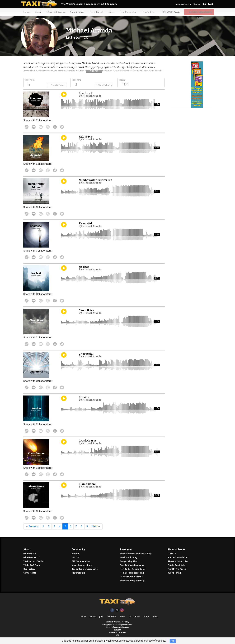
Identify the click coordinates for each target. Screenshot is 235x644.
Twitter (117, 610)
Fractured (86, 93)
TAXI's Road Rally (177, 565)
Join (101, 617)
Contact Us (149, 12)
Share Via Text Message (45, 127)
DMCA (155, 617)
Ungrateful (87, 354)
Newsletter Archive (178, 561)
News (111, 12)
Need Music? (96, 12)
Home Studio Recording (132, 573)
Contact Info (30, 573)
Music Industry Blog (82, 565)
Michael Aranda (93, 96)
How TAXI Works (54, 12)
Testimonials (78, 573)
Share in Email (36, 127)
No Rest (85, 267)
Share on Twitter (70, 127)
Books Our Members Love (85, 569)
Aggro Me (86, 136)
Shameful (87, 223)
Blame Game (89, 484)
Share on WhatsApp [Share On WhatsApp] (53, 127)
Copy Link (27, 127)
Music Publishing (129, 557)
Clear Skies (87, 310)
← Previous (32, 526)
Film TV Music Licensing (132, 565)
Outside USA (134, 617)
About (36, 12)
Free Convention (128, 12)
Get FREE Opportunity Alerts (200, 12)
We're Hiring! (175, 573)
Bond (146, 617)
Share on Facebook (62, 127)
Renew (197, 4)
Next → (96, 526)
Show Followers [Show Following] (58, 85)
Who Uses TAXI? (31, 557)
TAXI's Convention (81, 561)
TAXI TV (75, 557)
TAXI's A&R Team (32, 565)
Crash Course (89, 440)
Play (64, 94)
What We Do (30, 554)
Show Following (105, 85)
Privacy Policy (123, 622)
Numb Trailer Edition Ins (98, 180)
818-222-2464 (172, 12)
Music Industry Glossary (132, 581)
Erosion (85, 397)
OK (173, 641)
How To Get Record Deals (133, 569)
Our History (29, 569)
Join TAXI (208, 4)
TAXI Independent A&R (117, 602)
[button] (94, 70)
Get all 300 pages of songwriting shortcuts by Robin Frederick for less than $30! (192, 110)
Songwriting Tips (129, 561)
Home (24, 12)
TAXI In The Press (177, 569)
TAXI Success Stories (34, 561)
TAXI (41, 4)
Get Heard (112, 617)
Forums (75, 554)
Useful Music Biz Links (131, 577)
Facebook (112, 610)
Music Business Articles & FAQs (136, 554)
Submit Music (76, 12)
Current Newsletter (178, 557)
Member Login (183, 4)
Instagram (122, 610)
